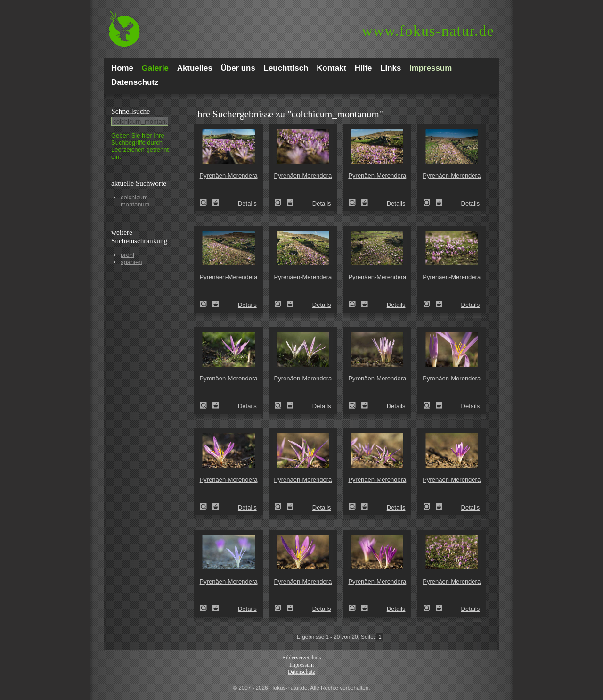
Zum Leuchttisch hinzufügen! (216, 203)
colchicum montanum (135, 201)
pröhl (127, 255)
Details (247, 203)
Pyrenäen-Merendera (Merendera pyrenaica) (206, 203)
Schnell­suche (130, 111)
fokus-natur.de (428, 31)
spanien (131, 262)
